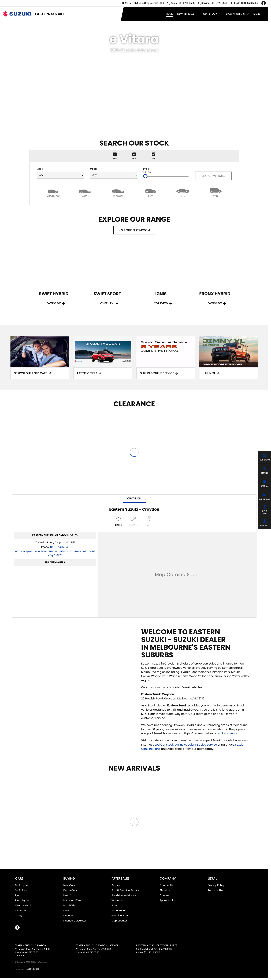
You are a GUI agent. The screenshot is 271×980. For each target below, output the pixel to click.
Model (114, 173)
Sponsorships (168, 900)
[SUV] (150, 192)
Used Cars (69, 895)
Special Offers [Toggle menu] (237, 14)
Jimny (19, 916)
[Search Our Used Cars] (40, 357)
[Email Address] (55, 553)
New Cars (69, 885)
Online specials (185, 745)
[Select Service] (134, 522)
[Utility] (183, 192)
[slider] (145, 176)
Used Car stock (163, 745)
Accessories (119, 910)
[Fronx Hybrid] (215, 279)
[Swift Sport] (107, 279)
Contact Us (166, 885)
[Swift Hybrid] (54, 279)
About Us (165, 890)
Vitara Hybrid (23, 905)
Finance (68, 916)
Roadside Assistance (124, 895)
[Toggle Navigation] (260, 14)
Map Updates (119, 921)
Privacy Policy (216, 885)
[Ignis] (161, 279)
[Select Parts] (149, 522)
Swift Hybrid (22, 885)
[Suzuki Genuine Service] (166, 357)
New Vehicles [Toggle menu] (188, 14)
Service (116, 885)
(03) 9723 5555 (59, 547)
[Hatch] (53, 192)
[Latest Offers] (103, 357)
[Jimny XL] (229, 357)
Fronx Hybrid (23, 900)
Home (169, 14)
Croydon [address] (134, 498)
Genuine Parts (120, 916)
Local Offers (70, 905)
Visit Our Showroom (134, 230)
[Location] (119, 522)
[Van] (216, 192)
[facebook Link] (264, 3)
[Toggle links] (27, 969)
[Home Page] (17, 14)
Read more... (230, 733)
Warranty (117, 900)
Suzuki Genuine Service (125, 890)
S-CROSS (21, 910)
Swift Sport (21, 890)
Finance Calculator (75, 921)
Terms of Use (216, 890)
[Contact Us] (143, 3)
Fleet (66, 910)
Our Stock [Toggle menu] (212, 14)
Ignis (18, 895)
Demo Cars (70, 890)
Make (60, 173)
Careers (164, 895)
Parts (114, 905)
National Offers (72, 900)
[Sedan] (85, 192)
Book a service (207, 745)
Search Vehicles (214, 176)
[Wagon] (118, 192)
